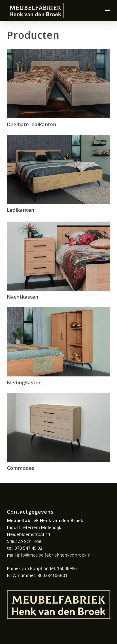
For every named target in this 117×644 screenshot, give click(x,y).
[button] (108, 11)
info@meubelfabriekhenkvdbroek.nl (54, 555)
